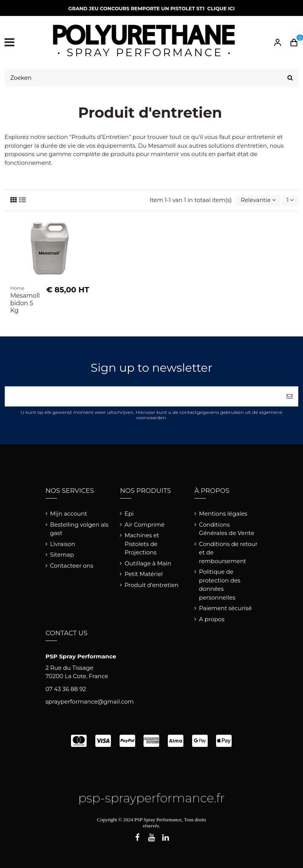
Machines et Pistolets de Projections (142, 544)
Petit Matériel (144, 574)
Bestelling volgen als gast (79, 529)
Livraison (63, 544)
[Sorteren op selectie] (258, 200)
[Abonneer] (290, 397)
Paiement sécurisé (225, 608)
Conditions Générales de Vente (226, 529)
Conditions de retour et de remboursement (228, 552)
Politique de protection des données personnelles (220, 585)
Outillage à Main (148, 563)
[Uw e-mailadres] (143, 397)
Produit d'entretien (151, 585)
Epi (129, 514)
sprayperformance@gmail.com (90, 702)
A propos (212, 619)
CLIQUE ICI (221, 9)
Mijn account (69, 514)
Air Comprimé (144, 525)
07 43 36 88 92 (66, 689)
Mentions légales (223, 514)
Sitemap (62, 555)
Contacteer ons (72, 566)
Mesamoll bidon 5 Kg (25, 303)
